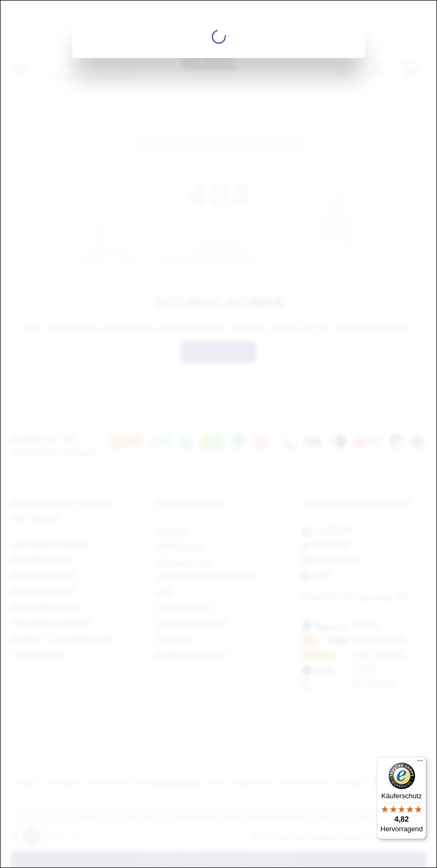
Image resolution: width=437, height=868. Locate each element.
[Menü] (420, 763)
